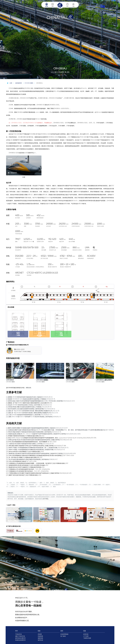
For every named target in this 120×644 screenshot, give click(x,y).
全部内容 (86, 634)
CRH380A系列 (28, 83)
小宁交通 (86, 636)
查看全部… (29, 388)
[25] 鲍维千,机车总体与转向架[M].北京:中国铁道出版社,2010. (24, 475)
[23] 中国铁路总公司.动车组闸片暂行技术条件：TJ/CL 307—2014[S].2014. (27, 471)
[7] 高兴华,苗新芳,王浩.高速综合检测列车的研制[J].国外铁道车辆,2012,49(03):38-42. (31, 409)
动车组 (47, 5)
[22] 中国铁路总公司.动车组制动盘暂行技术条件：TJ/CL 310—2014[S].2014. (28, 469)
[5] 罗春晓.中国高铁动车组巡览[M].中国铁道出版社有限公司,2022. (25, 436)
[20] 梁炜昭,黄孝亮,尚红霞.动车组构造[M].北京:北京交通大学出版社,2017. (27, 465)
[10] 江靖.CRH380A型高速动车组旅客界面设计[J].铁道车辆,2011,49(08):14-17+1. (29, 415)
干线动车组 (18, 634)
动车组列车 (17, 83)
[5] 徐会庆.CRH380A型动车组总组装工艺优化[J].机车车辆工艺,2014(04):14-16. (29, 405)
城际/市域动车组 (20, 636)
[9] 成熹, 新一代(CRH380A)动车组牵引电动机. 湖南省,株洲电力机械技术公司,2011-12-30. (32, 413)
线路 (53, 5)
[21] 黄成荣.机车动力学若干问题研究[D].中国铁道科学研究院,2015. (25, 467)
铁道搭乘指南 (64, 634)
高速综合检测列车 (20, 640)
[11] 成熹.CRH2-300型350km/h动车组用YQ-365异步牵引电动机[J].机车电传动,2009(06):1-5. (34, 417)
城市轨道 (40, 640)
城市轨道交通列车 (20, 638)
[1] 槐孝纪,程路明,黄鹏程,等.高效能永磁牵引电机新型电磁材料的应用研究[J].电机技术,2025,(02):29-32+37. (37, 428)
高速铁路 (40, 636)
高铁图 (40, 634)
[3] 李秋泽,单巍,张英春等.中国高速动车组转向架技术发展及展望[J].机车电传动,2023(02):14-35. (34, 432)
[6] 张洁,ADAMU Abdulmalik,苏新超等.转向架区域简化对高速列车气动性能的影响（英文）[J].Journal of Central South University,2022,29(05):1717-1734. (51, 438)
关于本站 (46, 499)
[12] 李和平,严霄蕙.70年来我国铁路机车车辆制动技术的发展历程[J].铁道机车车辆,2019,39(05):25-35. (36, 450)
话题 (73, 5)
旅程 (67, 5)
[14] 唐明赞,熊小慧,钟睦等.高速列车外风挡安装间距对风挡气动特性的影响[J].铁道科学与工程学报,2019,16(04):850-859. (41, 454)
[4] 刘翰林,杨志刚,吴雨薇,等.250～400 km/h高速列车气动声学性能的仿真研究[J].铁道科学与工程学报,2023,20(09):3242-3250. (43, 434)
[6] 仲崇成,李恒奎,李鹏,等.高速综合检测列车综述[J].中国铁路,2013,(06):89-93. (29, 407)
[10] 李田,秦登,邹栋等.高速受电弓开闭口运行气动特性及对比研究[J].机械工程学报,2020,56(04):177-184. (36, 446)
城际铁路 (40, 638)
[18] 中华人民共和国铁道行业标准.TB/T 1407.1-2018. (21, 461)
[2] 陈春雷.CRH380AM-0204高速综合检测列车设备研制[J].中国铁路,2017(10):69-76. (31, 399)
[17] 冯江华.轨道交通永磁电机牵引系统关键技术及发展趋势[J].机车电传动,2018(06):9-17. (32, 459)
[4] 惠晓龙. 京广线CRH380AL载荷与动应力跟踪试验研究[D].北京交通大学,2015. (29, 403)
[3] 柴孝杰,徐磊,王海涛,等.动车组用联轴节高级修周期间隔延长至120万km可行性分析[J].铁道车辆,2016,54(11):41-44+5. (41, 401)
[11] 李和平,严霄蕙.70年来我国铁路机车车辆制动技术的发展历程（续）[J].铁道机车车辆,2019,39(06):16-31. (37, 448)
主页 (9, 83)
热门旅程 (63, 636)
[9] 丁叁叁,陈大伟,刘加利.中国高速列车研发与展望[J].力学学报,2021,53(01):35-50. (30, 444)
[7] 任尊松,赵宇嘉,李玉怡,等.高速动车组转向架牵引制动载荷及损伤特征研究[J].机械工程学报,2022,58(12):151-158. (39, 440)
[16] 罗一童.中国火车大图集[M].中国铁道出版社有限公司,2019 (24, 457)
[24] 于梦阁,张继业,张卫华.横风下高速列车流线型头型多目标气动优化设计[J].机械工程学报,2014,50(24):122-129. (39, 473)
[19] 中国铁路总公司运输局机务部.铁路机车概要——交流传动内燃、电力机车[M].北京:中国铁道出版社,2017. (37, 463)
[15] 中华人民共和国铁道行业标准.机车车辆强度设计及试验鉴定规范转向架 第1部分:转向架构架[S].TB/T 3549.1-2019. (40, 456)
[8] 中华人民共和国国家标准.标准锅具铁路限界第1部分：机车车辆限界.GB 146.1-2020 (31, 442)
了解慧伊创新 (87, 638)
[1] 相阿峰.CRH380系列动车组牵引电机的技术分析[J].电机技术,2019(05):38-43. (29, 397)
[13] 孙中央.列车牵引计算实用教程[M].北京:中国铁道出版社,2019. (25, 452)
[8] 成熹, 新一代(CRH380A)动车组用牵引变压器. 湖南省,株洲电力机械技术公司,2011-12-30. (33, 411)
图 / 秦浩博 (116, 78)
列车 (16, 631)
